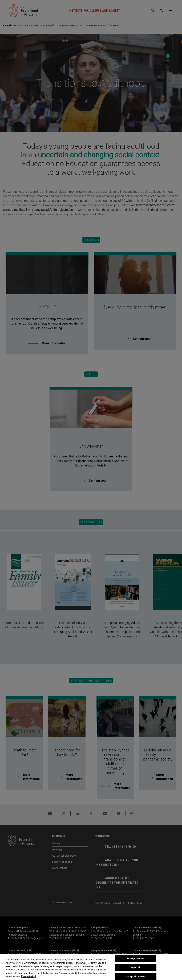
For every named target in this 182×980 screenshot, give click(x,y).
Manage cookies (136, 959)
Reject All (136, 968)
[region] (91, 967)
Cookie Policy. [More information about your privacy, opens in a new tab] (29, 976)
